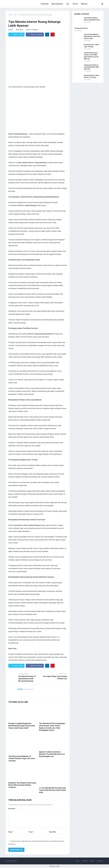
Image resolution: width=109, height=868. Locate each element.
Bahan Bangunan (57, 4)
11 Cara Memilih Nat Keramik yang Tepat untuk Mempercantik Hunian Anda (52, 790)
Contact (85, 861)
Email (31, 832)
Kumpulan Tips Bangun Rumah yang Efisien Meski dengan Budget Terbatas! (22, 785)
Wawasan (84, 4)
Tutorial (75, 4)
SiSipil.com (14, 861)
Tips (68, 4)
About (78, 861)
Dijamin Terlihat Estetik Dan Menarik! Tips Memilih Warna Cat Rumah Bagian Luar (52, 754)
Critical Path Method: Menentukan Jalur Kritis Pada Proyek (92, 36)
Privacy (92, 861)
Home (10, 15)
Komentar (12, 809)
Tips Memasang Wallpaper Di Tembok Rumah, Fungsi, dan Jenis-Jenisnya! (22, 759)
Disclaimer (100, 861)
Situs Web (52, 832)
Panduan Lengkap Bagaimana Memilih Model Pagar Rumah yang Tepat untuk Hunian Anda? (22, 726)
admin (11, 30)
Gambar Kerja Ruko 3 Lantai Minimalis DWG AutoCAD (91, 67)
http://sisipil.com (29, 689)
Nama (11, 832)
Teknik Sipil (44, 4)
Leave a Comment (32, 30)
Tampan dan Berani (81, 28)
